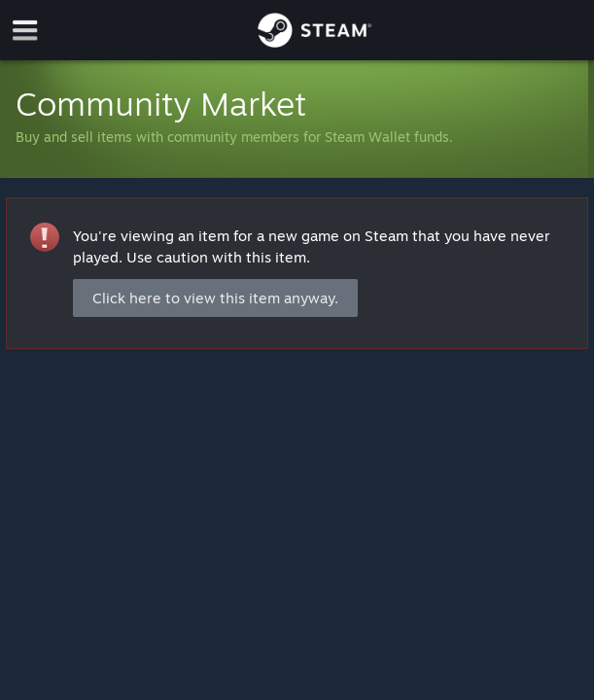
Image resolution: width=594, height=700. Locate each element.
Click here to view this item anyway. (215, 298)
